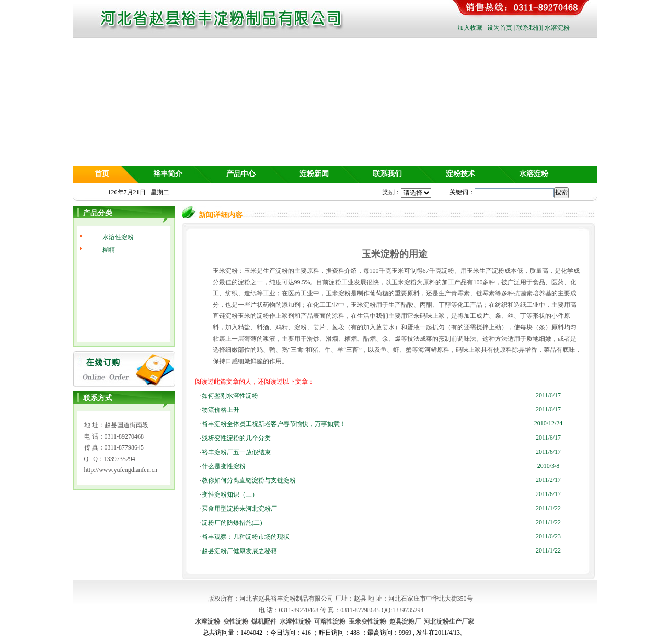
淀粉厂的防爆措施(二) (232, 523)
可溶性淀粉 (330, 622)
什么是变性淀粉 (224, 466)
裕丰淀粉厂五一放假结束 (236, 452)
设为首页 (500, 28)
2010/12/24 (549, 423)
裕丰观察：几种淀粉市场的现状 (246, 537)
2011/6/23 (548, 536)
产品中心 (241, 174)
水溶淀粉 (557, 28)
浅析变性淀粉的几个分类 (236, 438)
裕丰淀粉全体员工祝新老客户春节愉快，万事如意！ (274, 424)
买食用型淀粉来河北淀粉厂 (239, 509)
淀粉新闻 (314, 174)
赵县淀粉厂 (405, 622)
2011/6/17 (548, 395)
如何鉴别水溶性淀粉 (230, 396)
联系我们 (529, 28)
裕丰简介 (168, 174)
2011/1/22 (548, 508)
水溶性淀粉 (118, 237)
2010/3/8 (549, 466)
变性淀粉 (236, 622)
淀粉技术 (460, 174)
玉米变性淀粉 (367, 622)
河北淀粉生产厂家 (449, 622)
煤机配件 (264, 622)
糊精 (109, 250)
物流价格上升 (221, 410)
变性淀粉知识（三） (230, 494)
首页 (102, 174)
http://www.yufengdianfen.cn (121, 470)
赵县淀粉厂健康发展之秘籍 (239, 551)
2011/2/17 (548, 480)
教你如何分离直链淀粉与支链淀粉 (249, 480)
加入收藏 (470, 28)
